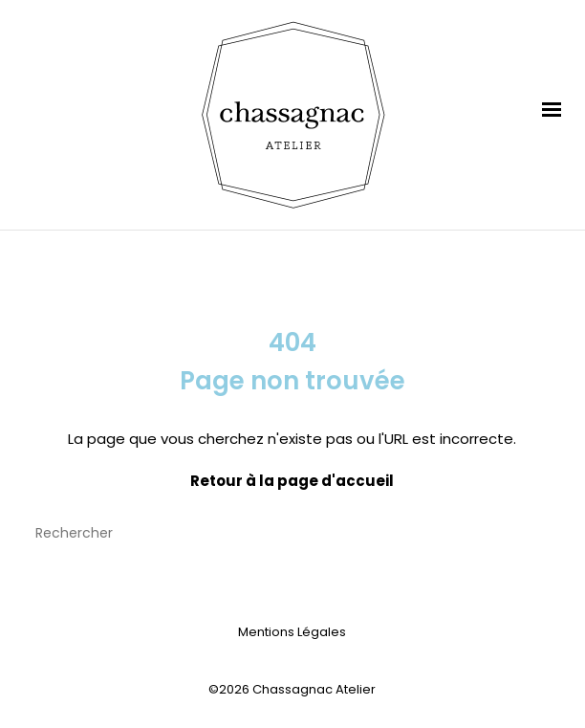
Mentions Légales (292, 632)
